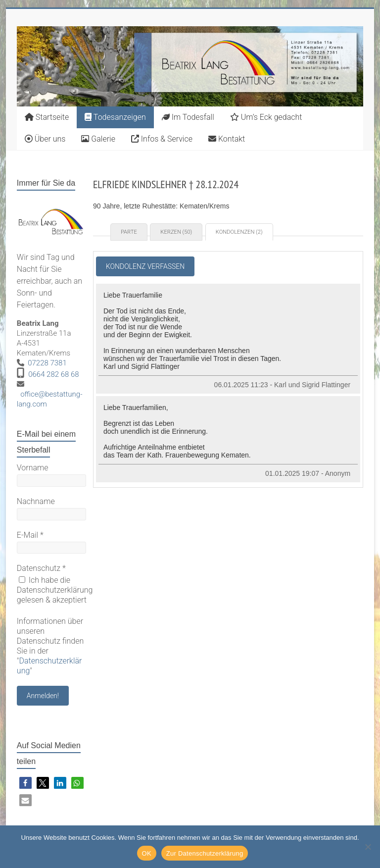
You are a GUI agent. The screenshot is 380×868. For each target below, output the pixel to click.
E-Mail (30, 535)
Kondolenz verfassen (145, 266)
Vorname (33, 468)
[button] (25, 783)
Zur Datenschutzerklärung (205, 853)
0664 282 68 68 (54, 374)
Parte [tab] (129, 232)
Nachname (36, 501)
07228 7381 (47, 363)
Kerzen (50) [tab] (176, 232)
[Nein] (368, 847)
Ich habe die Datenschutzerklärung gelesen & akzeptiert (55, 590)
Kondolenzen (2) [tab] (239, 232)
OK (147, 853)
